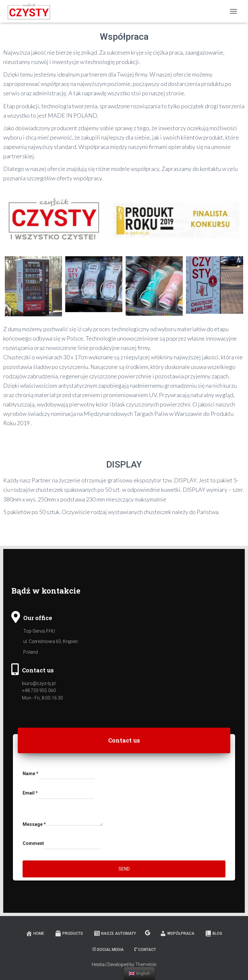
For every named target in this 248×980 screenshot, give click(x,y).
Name (31, 774)
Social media (108, 950)
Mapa (148, 933)
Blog (214, 933)
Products (69, 933)
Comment (33, 843)
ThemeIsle (146, 964)
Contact (145, 950)
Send (124, 869)
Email (30, 793)
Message (34, 824)
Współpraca (177, 933)
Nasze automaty (115, 933)
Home (35, 933)
